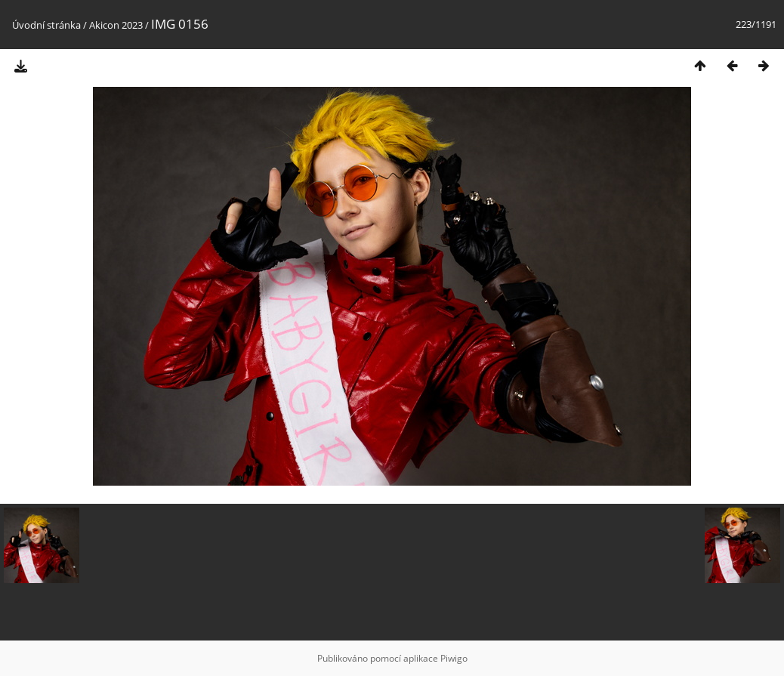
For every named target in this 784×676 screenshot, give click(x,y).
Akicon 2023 (116, 25)
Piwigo (454, 658)
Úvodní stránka (46, 25)
